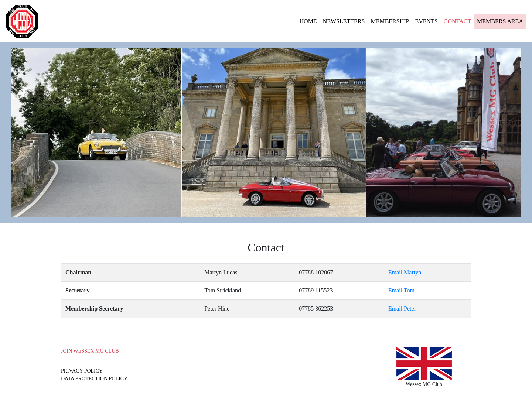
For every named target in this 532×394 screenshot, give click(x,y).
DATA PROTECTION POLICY (94, 379)
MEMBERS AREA (500, 21)
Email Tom (401, 290)
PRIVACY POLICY (82, 371)
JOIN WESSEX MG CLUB (90, 351)
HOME (310, 20)
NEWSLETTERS (344, 21)
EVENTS (426, 21)
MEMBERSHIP (390, 21)
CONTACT (457, 21)
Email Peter (402, 309)
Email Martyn (405, 272)
